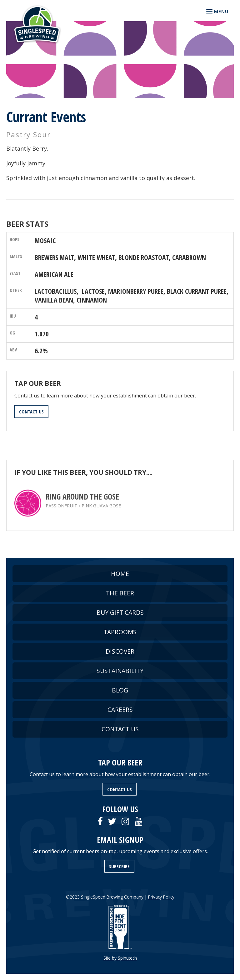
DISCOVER (120, 651)
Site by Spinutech (120, 958)
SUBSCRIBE (119, 866)
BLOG (120, 690)
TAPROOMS (120, 632)
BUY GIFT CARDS (120, 612)
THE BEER (120, 593)
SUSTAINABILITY (120, 671)
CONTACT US (31, 412)
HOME (120, 574)
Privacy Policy (161, 897)
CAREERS (120, 710)
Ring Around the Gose (82, 497)
